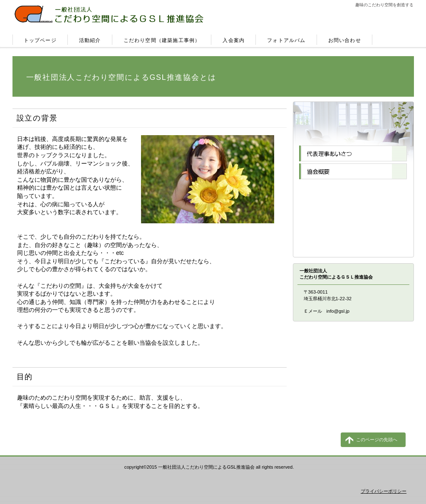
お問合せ (353, 243)
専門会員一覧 (353, 189)
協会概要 (353, 171)
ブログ (353, 225)
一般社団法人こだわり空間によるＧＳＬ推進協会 (111, 15)
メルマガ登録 (353, 207)
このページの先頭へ (377, 440)
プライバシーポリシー (384, 491)
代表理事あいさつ (353, 153)
